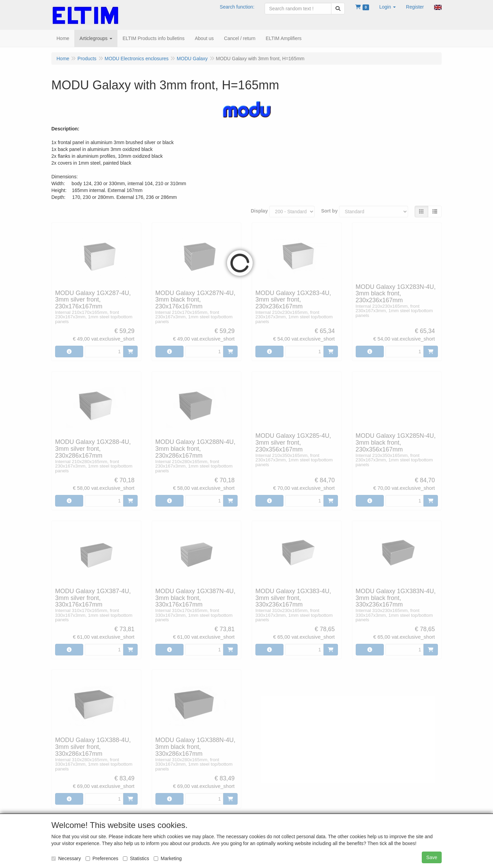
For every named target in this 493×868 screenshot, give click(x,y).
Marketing (168, 858)
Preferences (102, 858)
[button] (388, 7)
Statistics (136, 858)
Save (432, 857)
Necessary (66, 858)
